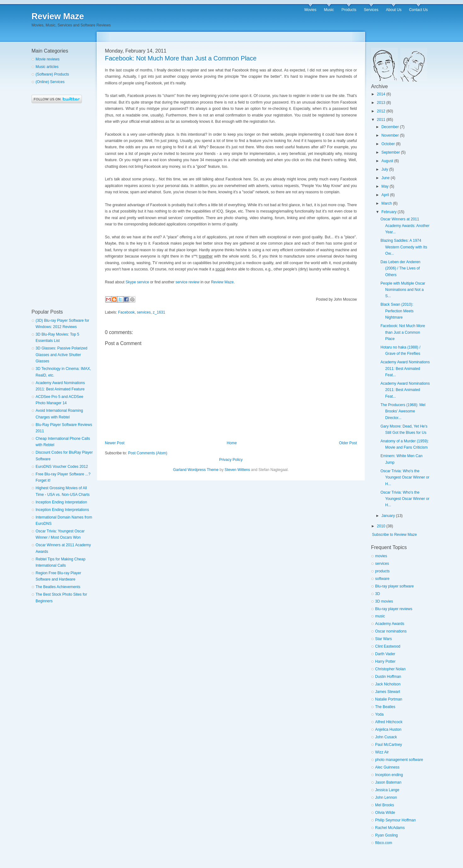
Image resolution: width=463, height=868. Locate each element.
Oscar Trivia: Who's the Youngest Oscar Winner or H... (405, 477)
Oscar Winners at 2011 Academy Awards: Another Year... (405, 226)
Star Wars (383, 639)
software (382, 579)
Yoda (379, 714)
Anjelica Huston (388, 729)
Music (329, 10)
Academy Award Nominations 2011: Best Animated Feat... (405, 369)
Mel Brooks (385, 805)
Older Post (348, 443)
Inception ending (389, 775)
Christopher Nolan (390, 669)
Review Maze (58, 16)
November (390, 135)
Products (349, 10)
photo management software (399, 760)
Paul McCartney (389, 745)
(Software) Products (52, 74)
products (382, 571)
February (389, 212)
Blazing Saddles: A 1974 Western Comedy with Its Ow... (404, 247)
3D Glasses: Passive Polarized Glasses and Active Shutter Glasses (61, 355)
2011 (381, 120)
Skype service (137, 282)
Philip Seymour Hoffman (395, 820)
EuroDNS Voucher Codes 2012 (62, 467)
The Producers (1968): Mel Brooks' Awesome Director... (403, 411)
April (385, 195)
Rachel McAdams (390, 828)
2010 (381, 526)
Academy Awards (390, 624)
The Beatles (385, 707)
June (386, 178)
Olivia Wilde (385, 813)
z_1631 (159, 312)
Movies (311, 10)
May (385, 186)
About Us (394, 10)
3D (377, 594)
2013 (381, 103)
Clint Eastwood (388, 646)
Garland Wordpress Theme (196, 470)
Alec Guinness (387, 767)
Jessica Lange (387, 790)
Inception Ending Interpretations (62, 510)
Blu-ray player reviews (394, 609)
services (144, 312)
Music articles (47, 67)
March (387, 203)
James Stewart (388, 692)
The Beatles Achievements (58, 587)
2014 (381, 94)
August (387, 161)
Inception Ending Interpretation (61, 502)
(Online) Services (50, 82)
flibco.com (384, 843)
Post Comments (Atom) (148, 453)
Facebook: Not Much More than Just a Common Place (403, 332)
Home (232, 443)
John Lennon (386, 797)
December (390, 127)
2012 (381, 111)
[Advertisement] (57, 206)
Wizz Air (382, 752)
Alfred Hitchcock (389, 722)
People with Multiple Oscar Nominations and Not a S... (403, 290)
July (385, 169)
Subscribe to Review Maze (394, 535)
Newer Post (115, 443)
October (388, 144)
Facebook (126, 312)
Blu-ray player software (394, 586)
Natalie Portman (389, 699)
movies (381, 556)
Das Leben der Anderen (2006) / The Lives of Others (400, 268)
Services (371, 10)
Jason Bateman (388, 782)
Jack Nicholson (388, 684)
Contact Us (418, 10)
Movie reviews (48, 59)
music (380, 616)
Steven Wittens (237, 470)
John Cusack (386, 737)
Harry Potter (385, 661)
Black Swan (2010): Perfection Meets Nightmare (397, 311)
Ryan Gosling (386, 835)
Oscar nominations (391, 631)
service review (187, 282)
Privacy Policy (231, 460)
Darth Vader (385, 654)
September (391, 152)
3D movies (384, 601)
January (388, 516)
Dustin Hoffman (388, 677)
